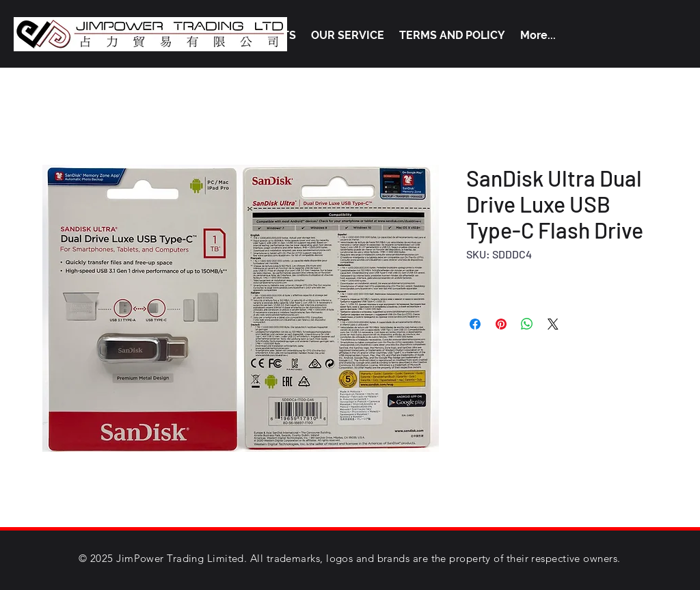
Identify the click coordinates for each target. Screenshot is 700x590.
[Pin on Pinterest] (501, 324)
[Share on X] (553, 324)
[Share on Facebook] (475, 324)
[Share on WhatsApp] (527, 324)
